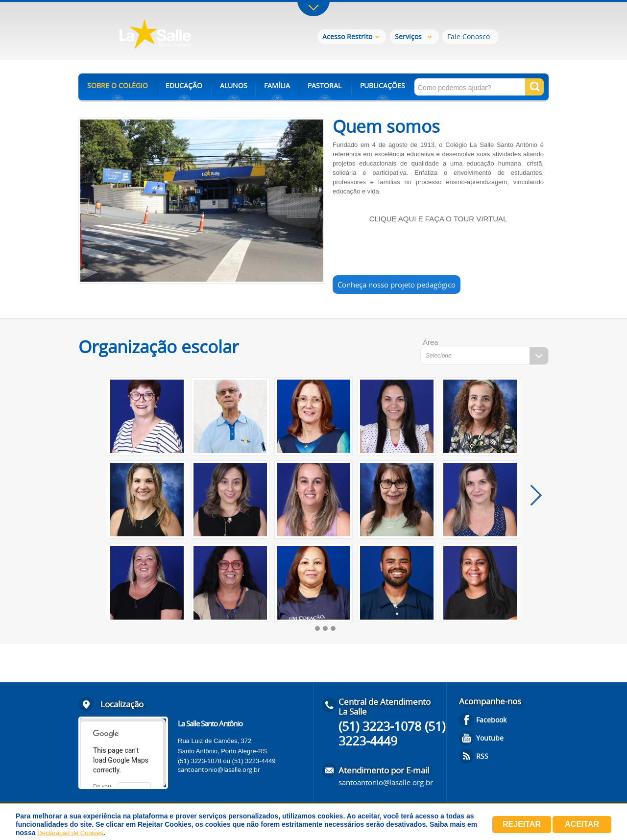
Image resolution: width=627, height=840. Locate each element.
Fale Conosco (469, 36)
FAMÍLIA (277, 85)
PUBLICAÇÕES (383, 85)
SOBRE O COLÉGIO (118, 85)
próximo (536, 495)
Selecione (439, 356)
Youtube (490, 738)
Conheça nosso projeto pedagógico (397, 285)
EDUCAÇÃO (184, 85)
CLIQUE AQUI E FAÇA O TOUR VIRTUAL (438, 219)
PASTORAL (325, 85)
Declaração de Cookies (70, 833)
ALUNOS (234, 85)
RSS (482, 756)
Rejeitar (522, 824)
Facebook (491, 720)
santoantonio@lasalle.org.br (219, 769)
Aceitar (582, 824)
